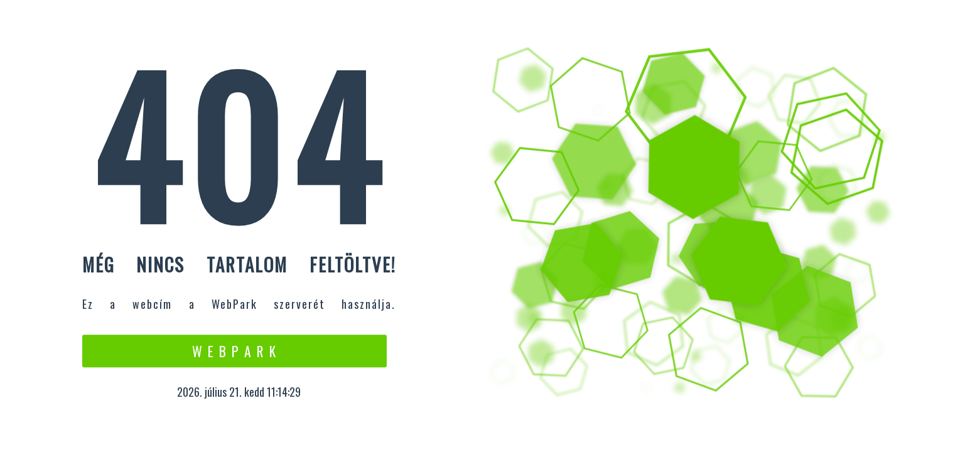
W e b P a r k (234, 351)
